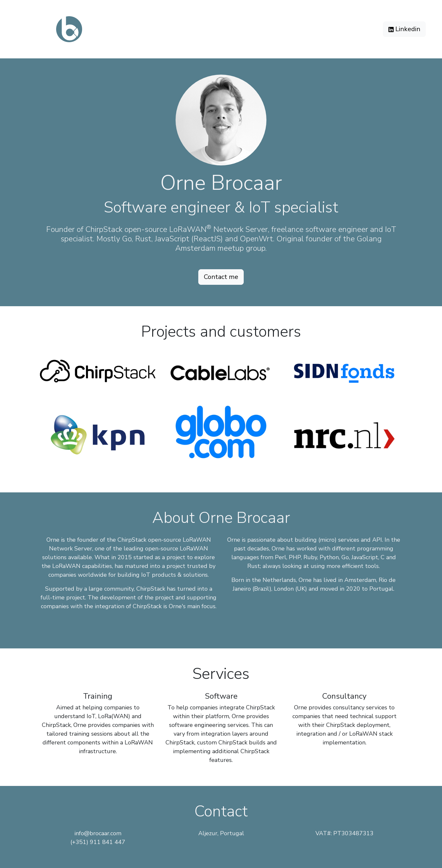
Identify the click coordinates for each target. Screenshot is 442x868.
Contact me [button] (221, 277)
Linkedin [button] (404, 29)
